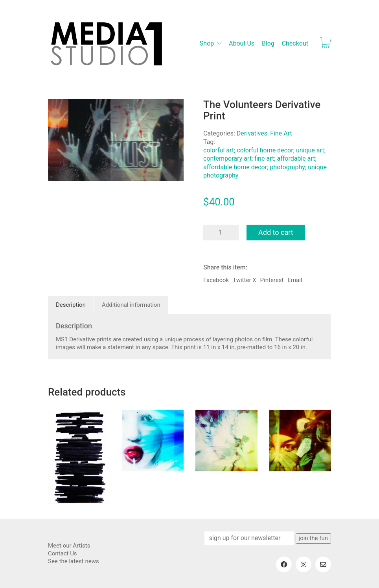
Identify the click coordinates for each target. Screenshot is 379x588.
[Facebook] (284, 564)
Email (295, 280)
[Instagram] (304, 564)
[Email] (323, 564)
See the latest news (74, 561)
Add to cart (276, 232)
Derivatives (252, 133)
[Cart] (326, 44)
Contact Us (63, 553)
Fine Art (281, 133)
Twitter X (244, 280)
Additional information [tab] (131, 305)
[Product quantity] (221, 233)
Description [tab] (71, 305)
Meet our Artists (69, 546)
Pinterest (272, 280)
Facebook (216, 280)
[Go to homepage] (107, 44)
